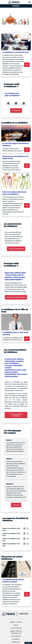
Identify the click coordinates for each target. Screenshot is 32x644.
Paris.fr (13, 622)
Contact (16, 625)
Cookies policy (16, 642)
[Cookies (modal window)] (28, 643)
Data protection (16, 636)
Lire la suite (16, 505)
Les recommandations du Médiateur (16, 415)
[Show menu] (29, 2)
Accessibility (16, 639)
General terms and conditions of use (18, 632)
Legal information (16, 628)
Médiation (24, 614)
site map (20, 622)
